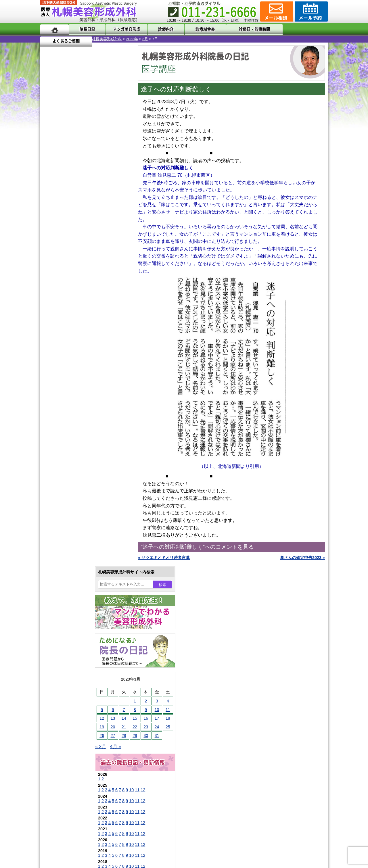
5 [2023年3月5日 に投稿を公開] (50, 189)
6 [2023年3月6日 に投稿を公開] (61, 189)
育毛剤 (66, 620)
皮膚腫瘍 (68, 651)
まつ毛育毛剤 (72, 630)
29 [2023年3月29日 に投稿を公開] (83, 215)
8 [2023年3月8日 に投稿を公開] (83, 189)
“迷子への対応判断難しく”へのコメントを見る (197, 547)
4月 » (64, 226)
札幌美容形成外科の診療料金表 (80, 744)
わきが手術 (80, 558)
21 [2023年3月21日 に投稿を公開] (72, 206)
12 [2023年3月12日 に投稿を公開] (50, 197)
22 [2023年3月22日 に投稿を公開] (83, 206)
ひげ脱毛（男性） (76, 609)
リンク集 (60, 775)
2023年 (80, 39)
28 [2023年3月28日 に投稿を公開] (72, 215)
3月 (93, 39)
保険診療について (68, 755)
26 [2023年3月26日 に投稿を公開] (50, 215)
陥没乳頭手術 (72, 516)
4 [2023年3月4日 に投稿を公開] (116, 180)
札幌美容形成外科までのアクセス (82, 734)
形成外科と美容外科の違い (76, 724)
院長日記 (86, 29)
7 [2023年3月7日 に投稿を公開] (72, 189)
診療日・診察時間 (247, 29)
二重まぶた (70, 537)
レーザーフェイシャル (80, 599)
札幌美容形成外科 (55, 39)
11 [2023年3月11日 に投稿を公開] (116, 189)
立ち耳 (66, 578)
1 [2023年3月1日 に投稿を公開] (83, 180)
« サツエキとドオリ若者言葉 (164, 558)
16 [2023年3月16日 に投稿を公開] (94, 197)
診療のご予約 (310, 11)
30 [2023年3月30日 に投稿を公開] (94, 215)
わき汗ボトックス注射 (80, 568)
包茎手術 (68, 640)
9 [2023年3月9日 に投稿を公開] (94, 189)
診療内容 (161, 29)
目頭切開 (68, 661)
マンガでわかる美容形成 (123, 29)
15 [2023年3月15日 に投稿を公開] (83, 197)
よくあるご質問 (302, 29)
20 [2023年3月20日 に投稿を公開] (61, 206)
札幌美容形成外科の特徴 (74, 713)
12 (91, 269)
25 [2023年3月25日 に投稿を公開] (116, 206)
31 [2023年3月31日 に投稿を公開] (105, 215)
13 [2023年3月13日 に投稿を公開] (61, 197)
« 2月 (49, 226)
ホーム (54, 29)
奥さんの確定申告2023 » (302, 558)
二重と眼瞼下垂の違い (72, 547)
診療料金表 (198, 29)
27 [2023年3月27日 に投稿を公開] (61, 215)
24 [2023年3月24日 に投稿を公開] (105, 206)
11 (85, 269)
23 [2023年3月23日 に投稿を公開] (94, 206)
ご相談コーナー (276, 11)
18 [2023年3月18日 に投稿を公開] (116, 197)
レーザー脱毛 (72, 589)
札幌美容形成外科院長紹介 (76, 765)
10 (80, 269)
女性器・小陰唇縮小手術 (82, 527)
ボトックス (70, 671)
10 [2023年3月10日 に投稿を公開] (105, 189)
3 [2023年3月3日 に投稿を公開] (105, 180)
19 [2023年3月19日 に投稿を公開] (50, 206)
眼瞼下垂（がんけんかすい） (86, 506)
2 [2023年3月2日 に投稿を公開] (94, 180)
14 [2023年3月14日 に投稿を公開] (72, 197)
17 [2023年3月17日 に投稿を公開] (105, 197)
